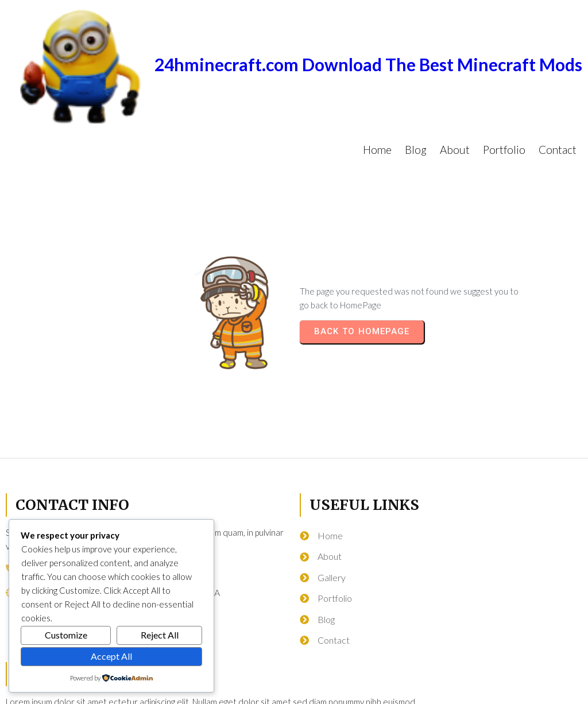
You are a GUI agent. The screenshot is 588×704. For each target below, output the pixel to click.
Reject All (160, 635)
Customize (66, 635)
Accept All (111, 656)
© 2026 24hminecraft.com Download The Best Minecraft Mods (294, 691)
